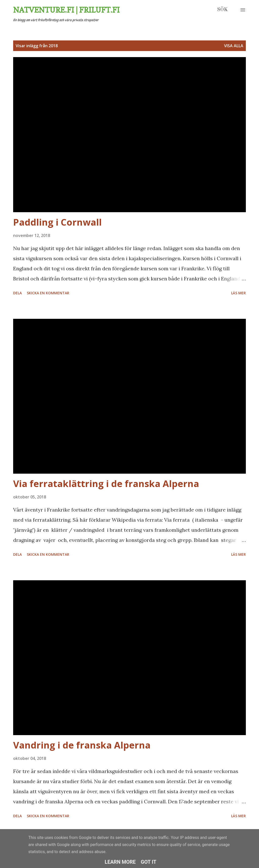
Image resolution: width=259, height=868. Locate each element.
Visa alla (234, 46)
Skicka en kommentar (48, 293)
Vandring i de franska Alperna (82, 745)
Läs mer (239, 293)
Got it (149, 862)
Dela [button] (17, 293)
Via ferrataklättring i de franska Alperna (106, 484)
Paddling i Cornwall (57, 222)
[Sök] (222, 10)
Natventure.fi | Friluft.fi (66, 10)
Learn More (120, 862)
